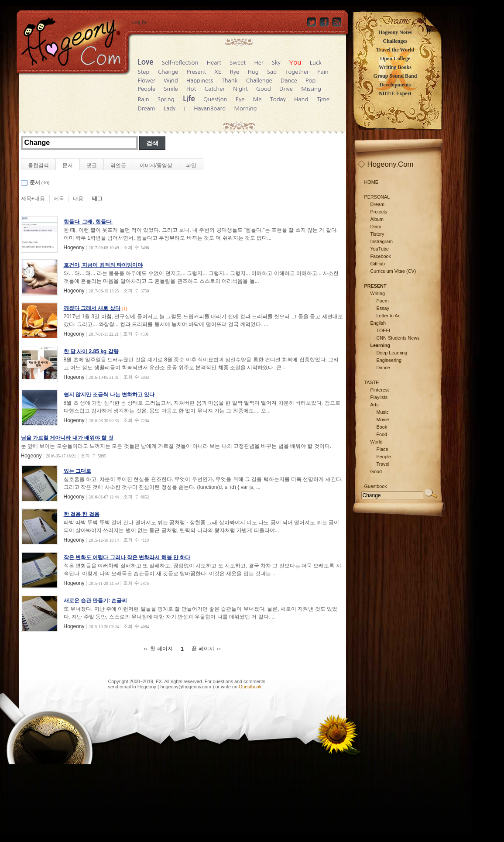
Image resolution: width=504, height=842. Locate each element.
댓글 (92, 165)
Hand (301, 99)
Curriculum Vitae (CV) (393, 271)
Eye (240, 99)
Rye (235, 72)
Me (257, 99)
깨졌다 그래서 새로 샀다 (92, 308)
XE (218, 72)
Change (168, 72)
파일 (191, 165)
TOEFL (384, 330)
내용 (78, 199)
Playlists (379, 397)
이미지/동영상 (156, 165)
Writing (378, 293)
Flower (147, 81)
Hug (253, 72)
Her (259, 63)
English (378, 323)
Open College (395, 58)
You (295, 62)
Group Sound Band (395, 76)
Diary (376, 227)
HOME (371, 182)
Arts (375, 405)
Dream (147, 108)
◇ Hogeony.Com (386, 164)
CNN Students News (398, 338)
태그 (97, 199)
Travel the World (395, 50)
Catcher (214, 89)
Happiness (200, 81)
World (377, 442)
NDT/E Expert (395, 93)
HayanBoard (210, 108)
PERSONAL (377, 197)
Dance (289, 81)
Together (297, 72)
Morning (245, 108)
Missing (311, 89)
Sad (272, 72)
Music (383, 412)
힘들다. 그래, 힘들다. (88, 222)
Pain (323, 72)
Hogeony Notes (395, 32)
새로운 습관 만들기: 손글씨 (96, 601)
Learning (381, 345)
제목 (59, 199)
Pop (310, 81)
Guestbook (250, 687)
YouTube (380, 249)
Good (264, 89)
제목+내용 (33, 199)
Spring (166, 99)
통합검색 (38, 165)
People (147, 89)
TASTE (372, 382)
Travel (383, 464)
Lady (170, 108)
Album (377, 219)
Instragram (382, 241)
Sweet (238, 63)
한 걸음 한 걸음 (82, 514)
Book (382, 427)
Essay (383, 308)
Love (146, 62)
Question (215, 99)
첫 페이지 (161, 649)
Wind (171, 81)
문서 (68, 165)
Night (240, 89)
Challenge (259, 81)
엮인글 (118, 165)
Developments (395, 85)
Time (323, 99)
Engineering (389, 360)
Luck (316, 63)
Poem (383, 301)
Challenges (395, 41)
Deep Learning (392, 353)
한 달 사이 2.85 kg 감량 (91, 351)
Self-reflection (180, 63)
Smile (171, 89)
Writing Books (395, 67)
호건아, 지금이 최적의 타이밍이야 (103, 265)
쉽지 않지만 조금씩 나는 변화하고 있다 (109, 395)
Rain (144, 99)
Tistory (377, 234)
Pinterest (380, 390)
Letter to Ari (389, 316)
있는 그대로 (77, 471)
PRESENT (375, 286)
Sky (276, 63)
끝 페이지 (203, 649)
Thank (230, 81)
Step (144, 72)
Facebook (381, 256)
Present (197, 72)
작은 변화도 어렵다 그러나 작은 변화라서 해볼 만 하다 (127, 557)
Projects (379, 212)
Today (278, 99)
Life (189, 99)
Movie (383, 419)
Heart (214, 63)
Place (382, 449)
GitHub (378, 264)
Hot (191, 89)
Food (382, 434)
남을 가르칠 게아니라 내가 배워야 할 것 (67, 438)
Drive (286, 89)
